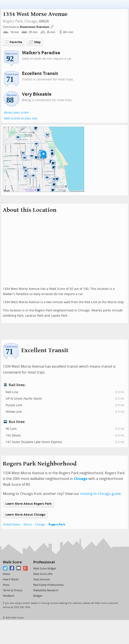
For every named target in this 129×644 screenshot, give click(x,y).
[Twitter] (5, 568)
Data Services (42, 579)
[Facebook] (12, 568)
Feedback (9, 596)
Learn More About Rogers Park (29, 504)
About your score (16, 113)
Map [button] (35, 42)
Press (6, 585)
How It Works (11, 579)
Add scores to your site (21, 118)
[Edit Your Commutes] (52, 26)
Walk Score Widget (45, 569)
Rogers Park (57, 524)
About (6, 574)
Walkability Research (46, 590)
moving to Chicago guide (101, 494)
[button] (44, 155)
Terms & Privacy (13, 590)
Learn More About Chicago (25, 515)
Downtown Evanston (35, 27)
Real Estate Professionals (49, 585)
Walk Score (12, 562)
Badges (38, 596)
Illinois (28, 524)
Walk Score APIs (43, 574)
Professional (44, 562)
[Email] (19, 568)
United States (12, 524)
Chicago (31, 21)
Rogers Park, (13, 21)
